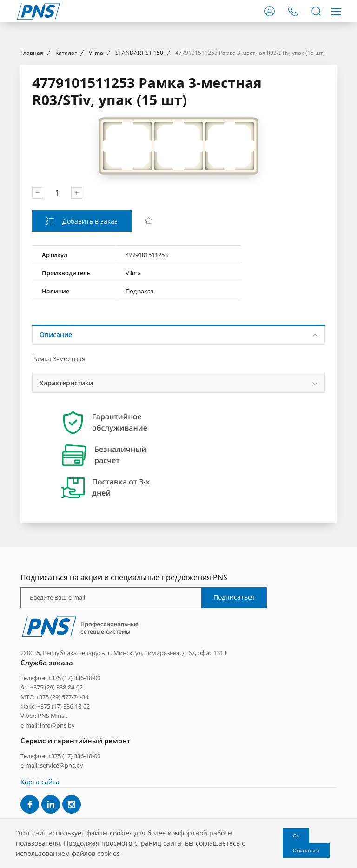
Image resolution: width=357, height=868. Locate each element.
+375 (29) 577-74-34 (62, 781)
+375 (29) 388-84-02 (56, 771)
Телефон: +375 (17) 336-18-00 (60, 762)
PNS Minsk (53, 800)
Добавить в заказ (89, 305)
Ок (296, 835)
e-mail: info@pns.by (48, 809)
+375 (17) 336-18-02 (63, 790)
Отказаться (306, 850)
